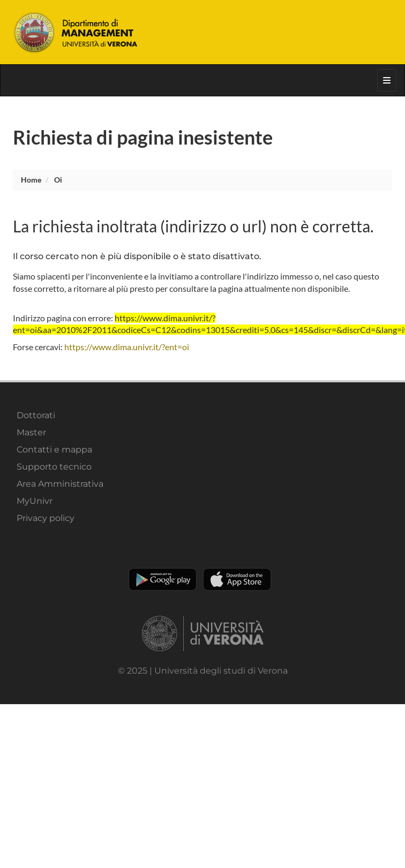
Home (31, 180)
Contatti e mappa (54, 450)
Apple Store (237, 579)
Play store (163, 579)
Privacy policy (46, 518)
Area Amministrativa (60, 484)
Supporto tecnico (54, 467)
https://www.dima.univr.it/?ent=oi (127, 347)
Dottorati (36, 415)
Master (31, 432)
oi (58, 180)
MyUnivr (35, 501)
